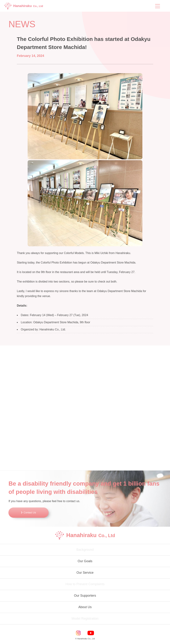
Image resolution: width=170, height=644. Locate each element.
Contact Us (30, 513)
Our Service (85, 573)
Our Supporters (85, 596)
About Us (85, 607)
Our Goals (85, 561)
